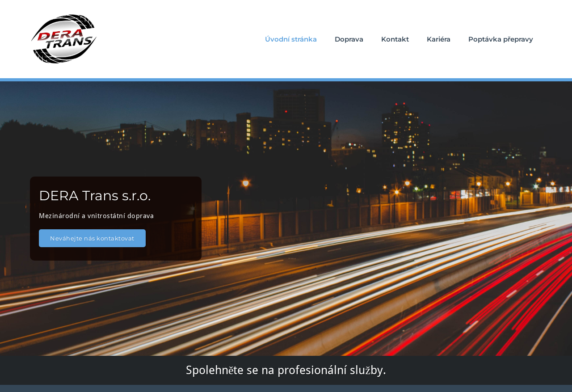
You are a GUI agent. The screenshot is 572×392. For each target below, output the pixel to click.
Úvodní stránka (291, 39)
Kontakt (395, 39)
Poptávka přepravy (501, 39)
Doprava (349, 39)
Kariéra (439, 39)
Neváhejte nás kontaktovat (92, 238)
